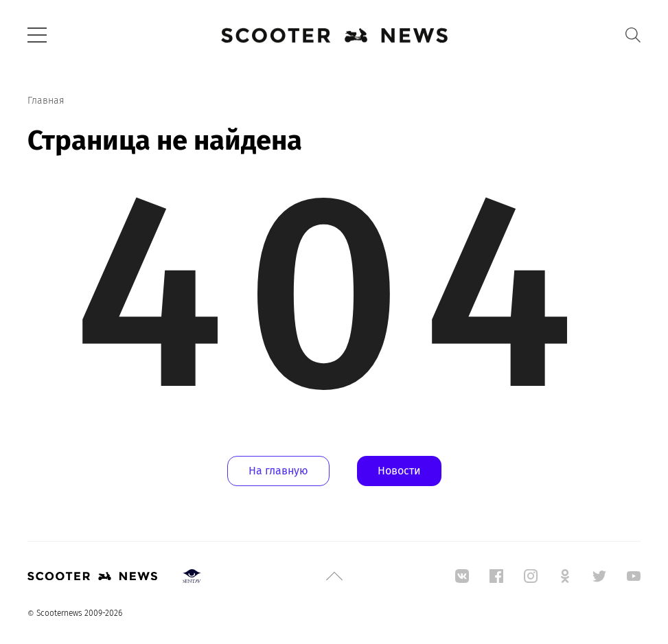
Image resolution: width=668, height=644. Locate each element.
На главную (278, 471)
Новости (399, 471)
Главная (46, 101)
